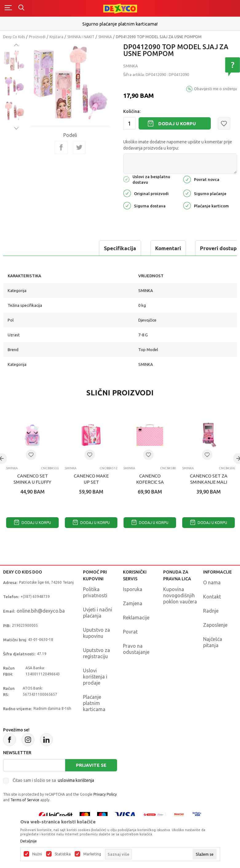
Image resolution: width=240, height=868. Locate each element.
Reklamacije (136, 618)
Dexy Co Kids (14, 37)
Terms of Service (25, 800)
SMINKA (105, 37)
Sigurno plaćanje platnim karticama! (120, 24)
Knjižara (56, 37)
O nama (212, 582)
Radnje (211, 611)
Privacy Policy (105, 794)
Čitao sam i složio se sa (53, 780)
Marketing (92, 854)
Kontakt (212, 597)
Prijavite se (91, 765)
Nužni (37, 854)
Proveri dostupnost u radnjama (147, 248)
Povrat (130, 632)
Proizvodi (37, 37)
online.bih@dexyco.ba (41, 611)
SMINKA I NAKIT (81, 37)
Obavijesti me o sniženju (215, 89)
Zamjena (133, 603)
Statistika (63, 854)
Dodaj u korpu (177, 124)
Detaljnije (29, 841)
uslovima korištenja (76, 780)
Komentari (77, 248)
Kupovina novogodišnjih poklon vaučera (180, 595)
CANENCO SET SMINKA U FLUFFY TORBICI (32, 482)
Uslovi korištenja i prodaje (95, 677)
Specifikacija (29, 248)
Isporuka (133, 589)
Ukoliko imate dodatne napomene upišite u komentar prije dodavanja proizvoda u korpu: (178, 145)
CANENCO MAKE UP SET (91, 479)
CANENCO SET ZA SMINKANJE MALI (209, 479)
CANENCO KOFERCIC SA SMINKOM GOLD (150, 482)
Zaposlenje (215, 625)
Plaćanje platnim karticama (94, 703)
